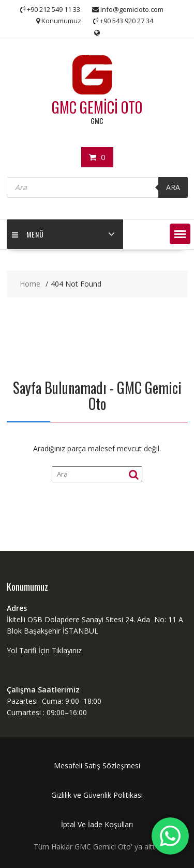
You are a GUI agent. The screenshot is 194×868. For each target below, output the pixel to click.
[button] (180, 234)
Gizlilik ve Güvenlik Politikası (97, 795)
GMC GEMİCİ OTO (97, 107)
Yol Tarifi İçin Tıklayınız (44, 650)
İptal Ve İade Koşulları (97, 824)
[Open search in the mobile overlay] (97, 187)
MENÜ (28, 234)
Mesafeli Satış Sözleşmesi (97, 766)
